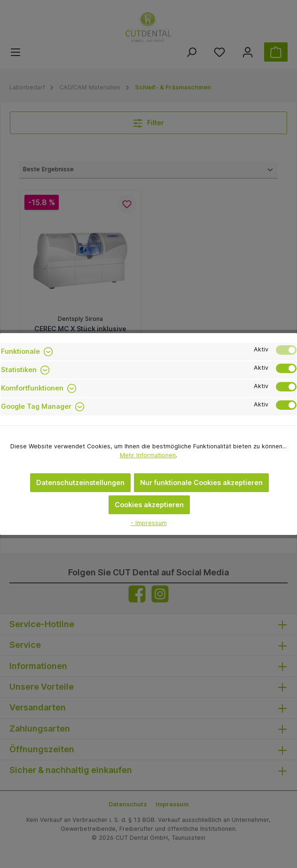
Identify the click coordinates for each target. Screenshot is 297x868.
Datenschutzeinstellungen (80, 482)
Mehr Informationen (148, 455)
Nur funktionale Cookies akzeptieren (201, 482)
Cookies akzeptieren (149, 505)
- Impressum (149, 523)
